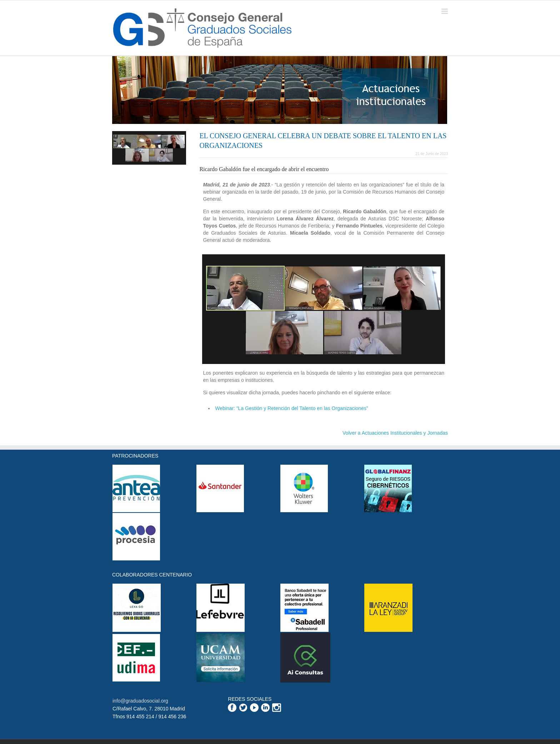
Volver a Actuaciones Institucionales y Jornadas (395, 433)
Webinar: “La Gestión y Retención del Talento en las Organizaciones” (291, 408)
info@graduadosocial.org (140, 701)
